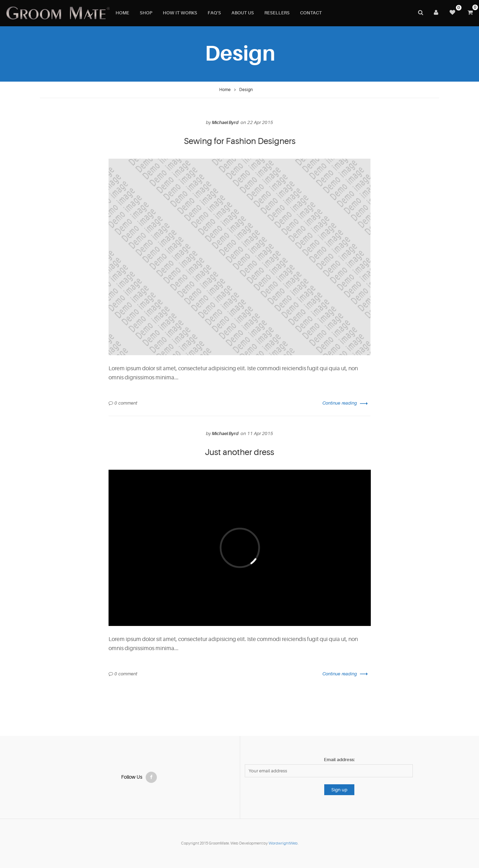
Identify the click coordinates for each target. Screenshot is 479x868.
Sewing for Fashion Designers (240, 141)
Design (246, 90)
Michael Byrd (225, 122)
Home (225, 90)
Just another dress (239, 452)
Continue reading (345, 403)
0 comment (126, 403)
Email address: (339, 760)
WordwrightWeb (283, 843)
